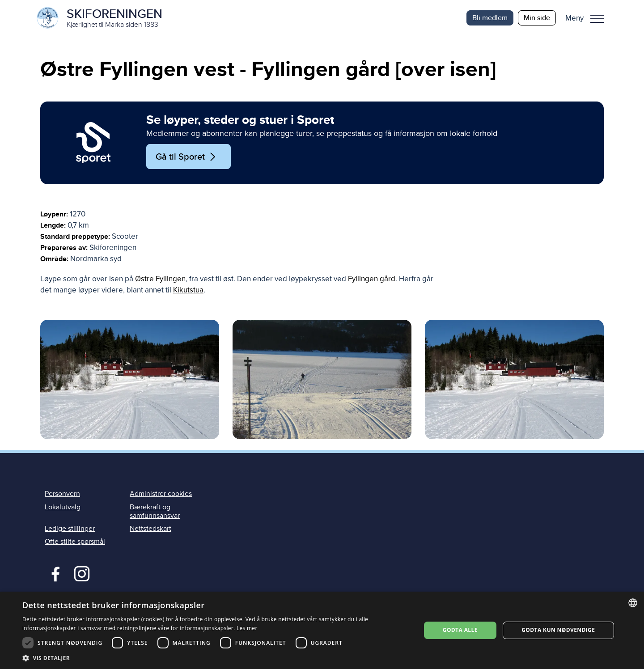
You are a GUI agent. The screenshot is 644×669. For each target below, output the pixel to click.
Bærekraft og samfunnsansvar (155, 511)
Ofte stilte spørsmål (75, 542)
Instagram (82, 573)
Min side (537, 18)
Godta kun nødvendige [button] (558, 630)
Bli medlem (490, 18)
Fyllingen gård (372, 279)
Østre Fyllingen (160, 279)
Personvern (62, 494)
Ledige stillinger (70, 529)
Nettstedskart (150, 529)
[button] (588, 18)
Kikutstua (188, 290)
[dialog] (322, 630)
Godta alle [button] (460, 630)
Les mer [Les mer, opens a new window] (247, 628)
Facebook (53, 573)
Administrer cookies (161, 494)
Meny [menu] (597, 19)
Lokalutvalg (63, 507)
